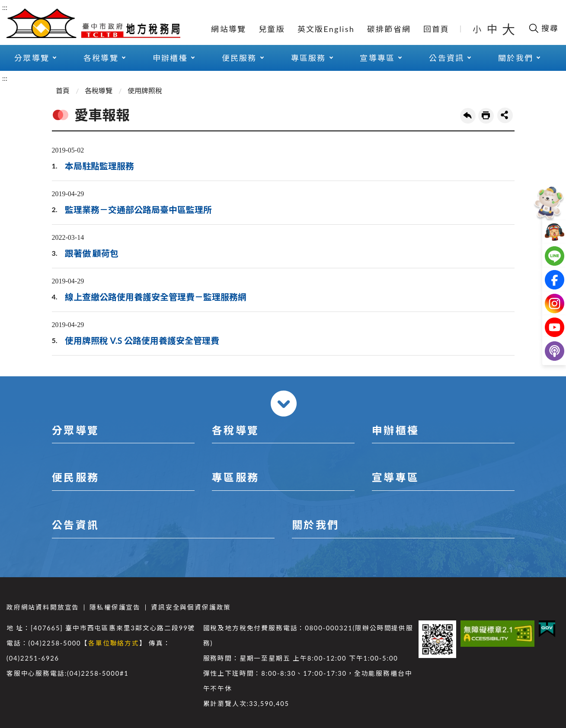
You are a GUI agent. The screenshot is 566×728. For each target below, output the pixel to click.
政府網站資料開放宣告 (43, 607)
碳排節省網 (389, 29)
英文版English (326, 29)
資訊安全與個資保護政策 (191, 607)
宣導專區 (377, 58)
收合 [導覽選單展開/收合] (284, 404)
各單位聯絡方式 (114, 643)
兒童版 (272, 29)
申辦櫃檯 (170, 58)
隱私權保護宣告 (115, 607)
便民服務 (239, 58)
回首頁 (436, 29)
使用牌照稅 (145, 91)
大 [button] (508, 29)
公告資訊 (446, 58)
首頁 (63, 91)
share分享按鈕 (505, 115)
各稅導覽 (101, 58)
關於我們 (516, 58)
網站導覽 (229, 29)
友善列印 (486, 116)
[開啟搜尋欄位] (543, 28)
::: (5, 7)
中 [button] (493, 29)
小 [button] (478, 29)
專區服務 (309, 58)
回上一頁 (468, 116)
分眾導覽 (32, 58)
